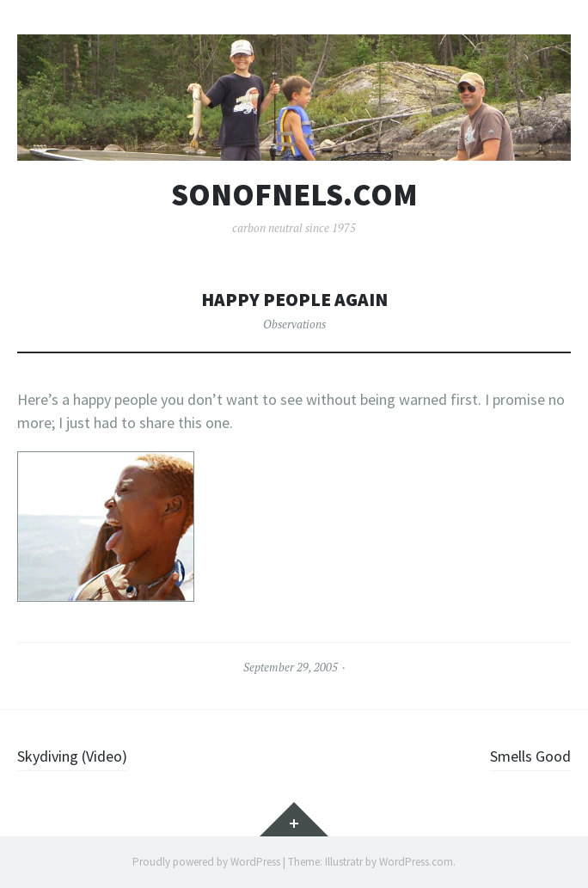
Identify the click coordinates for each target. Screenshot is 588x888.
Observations (294, 324)
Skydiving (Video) (72, 756)
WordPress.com (416, 862)
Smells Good (530, 756)
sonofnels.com (294, 195)
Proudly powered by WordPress (206, 862)
